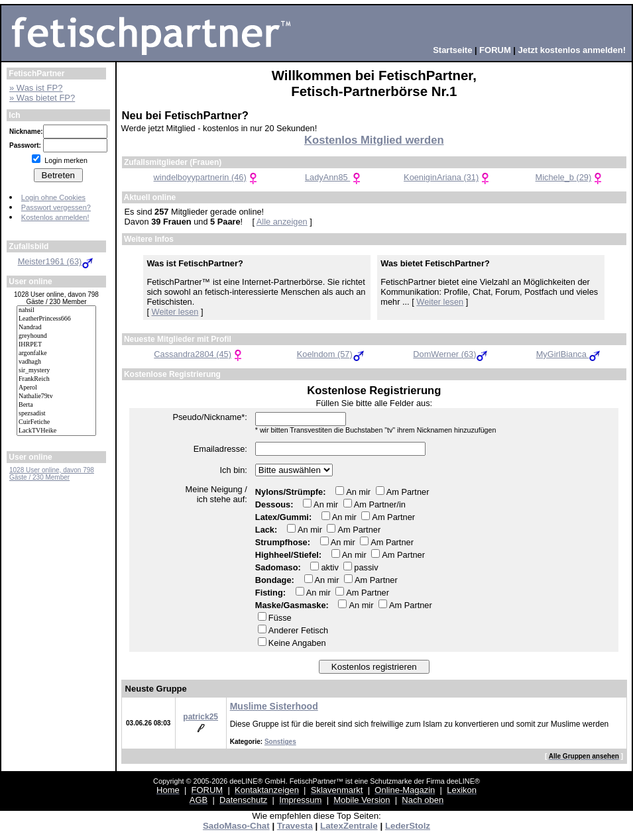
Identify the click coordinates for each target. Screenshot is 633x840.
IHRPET (56, 345)
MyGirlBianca (569, 354)
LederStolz (408, 826)
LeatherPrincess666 (56, 319)
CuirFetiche (56, 422)
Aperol (56, 388)
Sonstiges (280, 742)
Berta (56, 405)
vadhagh (56, 362)
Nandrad (56, 328)
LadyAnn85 (334, 177)
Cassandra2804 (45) (199, 354)
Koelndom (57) (331, 354)
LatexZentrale (349, 826)
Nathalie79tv (56, 396)
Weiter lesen (175, 312)
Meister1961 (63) (57, 261)
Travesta (295, 826)
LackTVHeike (56, 431)
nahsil (56, 310)
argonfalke (56, 353)
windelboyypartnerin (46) (207, 177)
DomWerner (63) (451, 354)
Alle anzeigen (282, 222)
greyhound (56, 336)
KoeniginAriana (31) (448, 177)
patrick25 (201, 717)
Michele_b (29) (570, 177)
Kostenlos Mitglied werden (374, 140)
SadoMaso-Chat (236, 826)
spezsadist (56, 414)
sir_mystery (56, 371)
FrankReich (56, 379)
